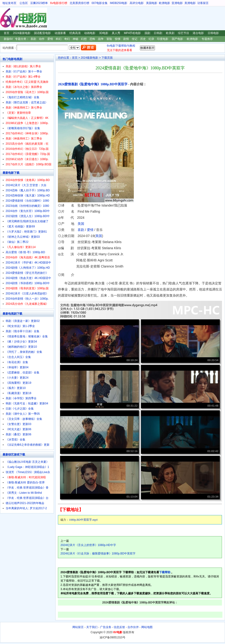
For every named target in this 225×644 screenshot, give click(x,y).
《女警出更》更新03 (18, 424)
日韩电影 (213, 33)
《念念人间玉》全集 (18, 357)
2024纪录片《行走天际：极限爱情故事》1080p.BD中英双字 (98, 554)
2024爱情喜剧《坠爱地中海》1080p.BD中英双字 (93, 84)
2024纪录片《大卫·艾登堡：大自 (26, 185)
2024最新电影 (22, 33)
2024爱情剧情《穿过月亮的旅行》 (27, 273)
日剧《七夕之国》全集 (20, 409)
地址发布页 (9, 3)
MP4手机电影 (133, 33)
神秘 (75, 39)
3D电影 (104, 33)
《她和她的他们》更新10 (21, 347)
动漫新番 (60, 33)
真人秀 (116, 33)
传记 (135, 39)
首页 (7, 33)
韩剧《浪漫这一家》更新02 (23, 321)
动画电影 (90, 33)
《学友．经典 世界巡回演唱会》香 (27, 488)
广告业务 (106, 627)
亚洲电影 (177, 3)
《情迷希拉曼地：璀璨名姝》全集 (27, 336)
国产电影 (177, 39)
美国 (81, 224)
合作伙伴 (133, 627)
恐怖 (92, 39)
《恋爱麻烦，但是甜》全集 (22, 373)
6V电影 (4, 18)
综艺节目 (184, 33)
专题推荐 (207, 39)
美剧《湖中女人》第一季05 (23, 414)
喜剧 (33, 39)
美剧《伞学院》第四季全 (21, 398)
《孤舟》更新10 (16, 388)
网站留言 (78, 627)
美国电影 (152, 3)
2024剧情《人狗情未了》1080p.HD (28, 268)
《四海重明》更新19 (18, 383)
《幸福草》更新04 (17, 367)
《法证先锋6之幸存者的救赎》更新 (28, 445)
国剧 (147, 33)
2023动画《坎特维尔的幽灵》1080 (27, 206)
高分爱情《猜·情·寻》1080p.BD (25, 252)
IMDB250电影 (119, 3)
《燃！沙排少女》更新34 (21, 342)
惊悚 (118, 39)
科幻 (59, 39)
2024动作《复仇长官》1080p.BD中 (28, 211)
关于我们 (92, 627)
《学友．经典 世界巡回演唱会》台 (27, 498)
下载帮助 (165, 572)
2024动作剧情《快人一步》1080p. (27, 299)
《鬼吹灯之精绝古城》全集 (22, 97)
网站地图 (147, 627)
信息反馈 (119, 627)
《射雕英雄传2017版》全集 (23, 128)
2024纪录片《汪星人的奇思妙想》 (27, 294)
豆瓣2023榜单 (39, 3)
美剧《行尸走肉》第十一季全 (24, 72)
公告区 (24, 3)
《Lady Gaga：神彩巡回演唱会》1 (27, 467)
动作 (42, 39)
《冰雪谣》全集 (15, 440)
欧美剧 (170, 33)
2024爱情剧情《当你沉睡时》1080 (27, 201)
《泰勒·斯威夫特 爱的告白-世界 (25, 482)
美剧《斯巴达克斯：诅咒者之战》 (27, 102)
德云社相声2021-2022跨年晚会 (25, 503)
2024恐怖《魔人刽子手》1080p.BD (28, 190)
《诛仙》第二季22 (17, 242)
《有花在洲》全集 (17, 362)
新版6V (8, 39)
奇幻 (67, 39)
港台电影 (198, 33)
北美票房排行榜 (79, 3)
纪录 (151, 39)
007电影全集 (100, 3)
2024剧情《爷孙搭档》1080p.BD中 (28, 283)
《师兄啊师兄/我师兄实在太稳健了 (27, 221)
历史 (143, 39)
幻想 (84, 39)
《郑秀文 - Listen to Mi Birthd (24, 493)
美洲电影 (190, 3)
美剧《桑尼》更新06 (18, 434)
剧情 (126, 39)
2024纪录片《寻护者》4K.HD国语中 (28, 263)
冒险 (109, 39)
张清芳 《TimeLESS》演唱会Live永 (28, 472)
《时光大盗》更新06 (18, 429)
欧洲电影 (165, 3)
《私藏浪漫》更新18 (18, 393)
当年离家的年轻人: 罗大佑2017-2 (26, 508)
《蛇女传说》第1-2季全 (20, 326)
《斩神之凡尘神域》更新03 (23, 237)
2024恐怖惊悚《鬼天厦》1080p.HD (28, 196)
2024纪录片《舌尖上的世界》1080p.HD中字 (88, 545)
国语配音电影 (42, 33)
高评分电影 (137, 3)
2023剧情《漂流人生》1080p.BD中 (28, 216)
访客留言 (203, 3)
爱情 (50, 39)
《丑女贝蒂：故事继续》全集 (24, 419)
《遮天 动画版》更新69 (20, 226)
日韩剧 (158, 33)
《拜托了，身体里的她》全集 (24, 352)
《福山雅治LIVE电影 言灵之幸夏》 (27, 462)
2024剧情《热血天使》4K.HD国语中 (28, 278)
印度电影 (163, 39)
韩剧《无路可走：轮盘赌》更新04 (27, 403)
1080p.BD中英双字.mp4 (83, 520)
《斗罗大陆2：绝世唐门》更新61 (26, 232)
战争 (101, 39)
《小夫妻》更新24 (17, 378)
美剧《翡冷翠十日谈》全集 (22, 331)
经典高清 (75, 33)
